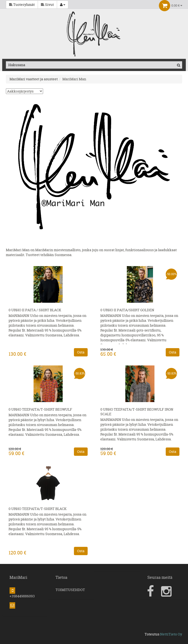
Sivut (47, 5)
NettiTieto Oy (171, 634)
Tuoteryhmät (22, 5)
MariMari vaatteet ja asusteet (34, 79)
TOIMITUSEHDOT (70, 590)
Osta (81, 352)
